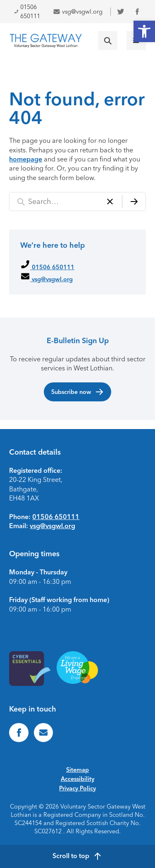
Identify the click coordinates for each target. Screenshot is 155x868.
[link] (144, 31)
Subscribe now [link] (78, 392)
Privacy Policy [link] (77, 788)
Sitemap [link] (77, 770)
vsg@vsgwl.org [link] (78, 12)
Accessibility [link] (77, 779)
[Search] (134, 202)
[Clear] (110, 202)
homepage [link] (26, 159)
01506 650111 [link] (27, 12)
